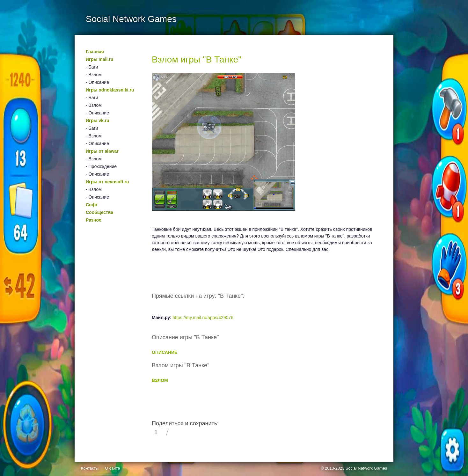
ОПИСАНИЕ (165, 352)
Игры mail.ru (99, 59)
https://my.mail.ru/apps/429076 (203, 318)
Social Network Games (366, 468)
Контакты (90, 468)
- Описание (97, 82)
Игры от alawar (102, 151)
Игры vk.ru (98, 121)
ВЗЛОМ (160, 380)
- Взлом (94, 75)
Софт (92, 205)
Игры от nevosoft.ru (107, 182)
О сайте (112, 468)
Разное (94, 220)
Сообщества (99, 212)
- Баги (92, 67)
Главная (95, 52)
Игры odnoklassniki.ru (110, 90)
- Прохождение (101, 166)
